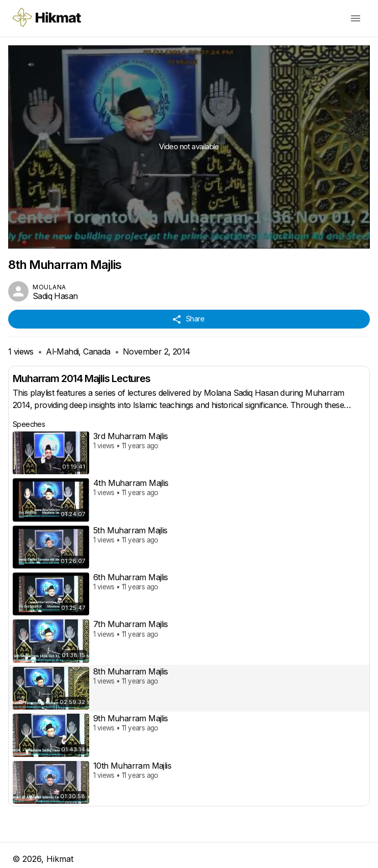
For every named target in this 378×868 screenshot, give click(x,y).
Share (189, 319)
